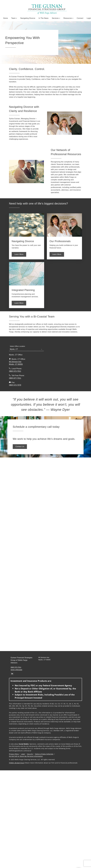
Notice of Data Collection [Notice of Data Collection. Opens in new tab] (44, 754)
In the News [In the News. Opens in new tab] (44, 18)
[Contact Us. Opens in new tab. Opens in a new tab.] (20, 447)
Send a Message (16, 670)
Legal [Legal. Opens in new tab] (23, 754)
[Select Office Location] (26, 348)
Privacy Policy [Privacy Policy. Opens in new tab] (14, 754)
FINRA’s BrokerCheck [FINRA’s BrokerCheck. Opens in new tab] (17, 763)
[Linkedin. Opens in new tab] (12, 674)
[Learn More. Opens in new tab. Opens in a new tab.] (19, 254)
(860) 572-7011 (16, 667)
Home (6, 18)
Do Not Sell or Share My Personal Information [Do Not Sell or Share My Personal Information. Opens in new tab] (26, 756)
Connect (80, 18)
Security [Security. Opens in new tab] (30, 754)
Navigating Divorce (28, 18)
